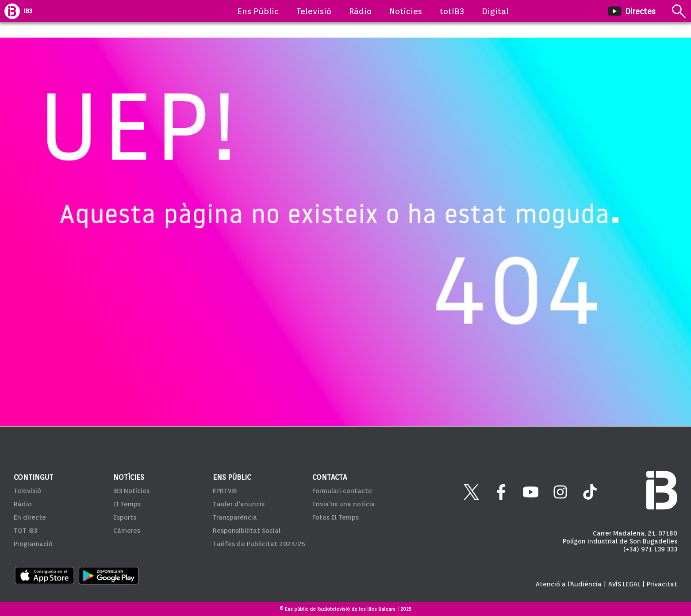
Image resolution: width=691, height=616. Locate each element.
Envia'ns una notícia (344, 504)
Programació (33, 544)
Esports (125, 517)
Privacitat (662, 584)
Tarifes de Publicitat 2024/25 (259, 544)
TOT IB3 (25, 531)
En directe (30, 517)
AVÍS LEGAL (624, 584)
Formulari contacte (342, 491)
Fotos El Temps (336, 517)
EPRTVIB (225, 491)
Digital (495, 11)
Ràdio (360, 11)
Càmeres (127, 531)
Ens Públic (258, 11)
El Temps (127, 504)
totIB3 (452, 11)
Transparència (235, 517)
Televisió (314, 11)
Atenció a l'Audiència (569, 584)
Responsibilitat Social (247, 531)
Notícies (406, 11)
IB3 (28, 11)
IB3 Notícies (131, 491)
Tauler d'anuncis (239, 504)
